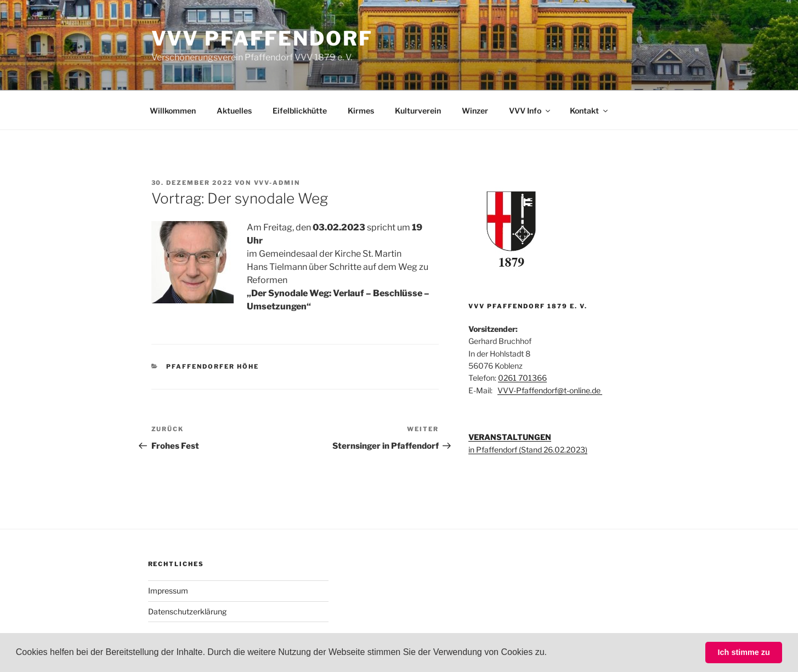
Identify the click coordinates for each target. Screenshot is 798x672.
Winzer (475, 111)
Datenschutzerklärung (187, 611)
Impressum (168, 591)
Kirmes (361, 111)
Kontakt (590, 111)
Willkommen (173, 111)
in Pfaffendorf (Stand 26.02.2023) (528, 450)
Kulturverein (418, 111)
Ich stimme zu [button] (744, 652)
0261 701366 (522, 378)
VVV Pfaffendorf (262, 38)
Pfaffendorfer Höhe (213, 366)
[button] (551, 653)
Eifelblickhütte (300, 111)
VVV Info (530, 111)
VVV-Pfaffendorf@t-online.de (550, 390)
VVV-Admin (277, 183)
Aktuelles (234, 111)
